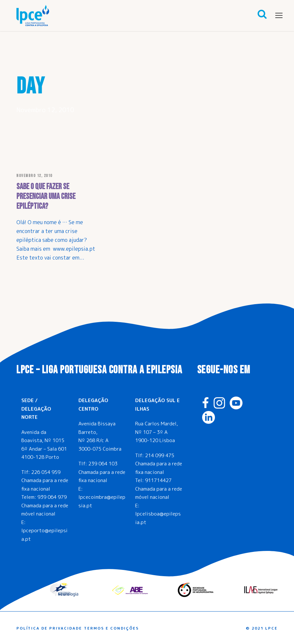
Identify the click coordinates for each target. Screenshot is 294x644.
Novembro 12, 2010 (34, 176)
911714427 (158, 480)
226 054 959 (46, 472)
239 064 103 (103, 464)
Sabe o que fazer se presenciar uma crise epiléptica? (46, 196)
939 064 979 (52, 497)
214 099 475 (160, 455)
